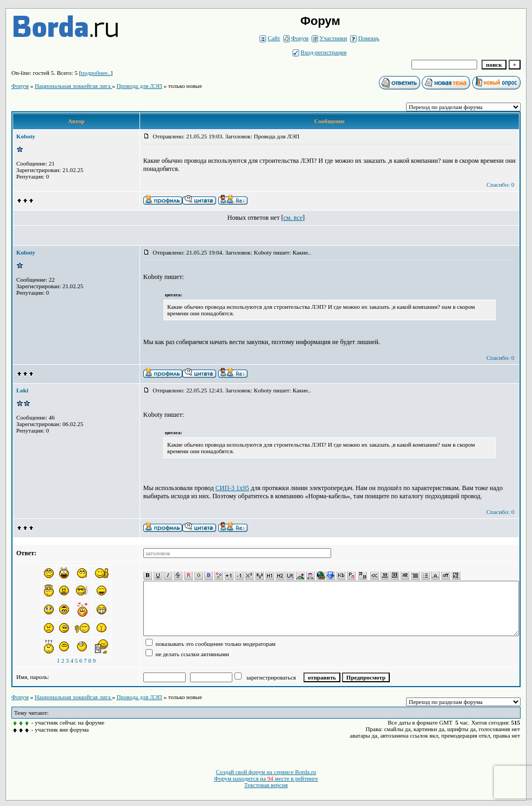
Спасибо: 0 (500, 185)
